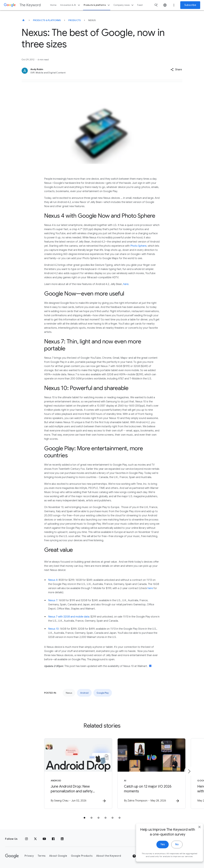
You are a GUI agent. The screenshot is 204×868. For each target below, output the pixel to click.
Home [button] (53, 5)
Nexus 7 (53, 600)
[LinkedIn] (62, 839)
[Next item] (189, 771)
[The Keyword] (23, 20)
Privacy (29, 856)
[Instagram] (26, 839)
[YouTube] (44, 839)
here (126, 284)
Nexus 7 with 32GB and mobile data (69, 617)
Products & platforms (97, 5)
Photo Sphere (138, 246)
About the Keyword (109, 856)
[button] (176, 70)
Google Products (82, 856)
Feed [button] (140, 5)
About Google (58, 856)
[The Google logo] (12, 856)
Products (75, 20)
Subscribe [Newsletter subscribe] (190, 5)
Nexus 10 (53, 629)
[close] (194, 859)
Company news (124, 5)
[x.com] (35, 839)
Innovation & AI (70, 5)
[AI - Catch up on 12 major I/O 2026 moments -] (144, 774)
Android (84, 693)
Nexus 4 (53, 580)
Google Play (103, 693)
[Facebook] (53, 839)
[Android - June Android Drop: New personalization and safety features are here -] (60, 774)
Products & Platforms (47, 20)
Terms (42, 856)
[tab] (84, 818)
